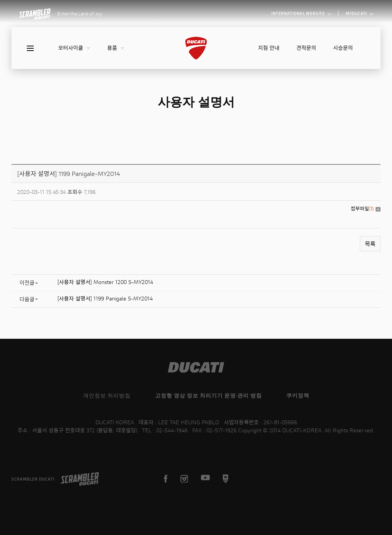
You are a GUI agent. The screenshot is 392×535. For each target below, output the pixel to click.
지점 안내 (269, 48)
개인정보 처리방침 (107, 395)
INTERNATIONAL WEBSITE (301, 13)
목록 (370, 244)
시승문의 (343, 48)
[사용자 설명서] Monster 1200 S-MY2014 (105, 282)
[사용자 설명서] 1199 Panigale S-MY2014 (105, 298)
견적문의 (306, 48)
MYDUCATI (359, 13)
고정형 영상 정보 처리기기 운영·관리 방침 (208, 395)
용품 (116, 48)
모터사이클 (74, 48)
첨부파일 (366, 209)
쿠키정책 (298, 395)
